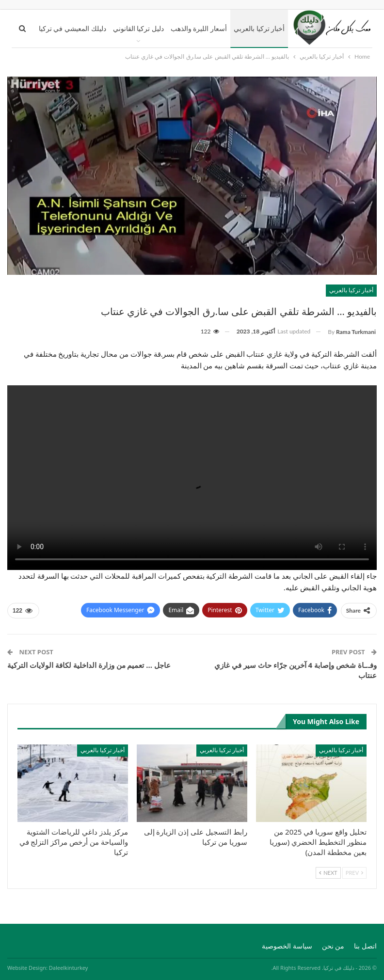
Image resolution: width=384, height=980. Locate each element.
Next (328, 873)
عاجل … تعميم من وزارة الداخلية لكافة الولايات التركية (89, 665)
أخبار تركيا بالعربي (259, 28)
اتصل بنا (365, 946)
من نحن (333, 946)
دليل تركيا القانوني (138, 28)
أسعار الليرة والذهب (199, 28)
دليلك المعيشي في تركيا (72, 28)
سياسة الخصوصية (287, 946)
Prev (354, 873)
